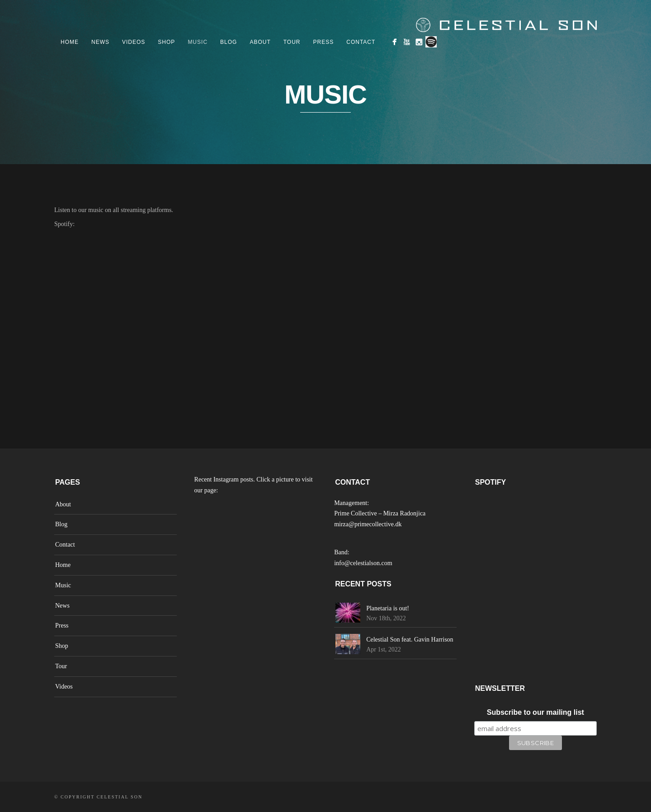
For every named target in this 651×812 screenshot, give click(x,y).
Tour (292, 42)
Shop (166, 42)
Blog (229, 42)
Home (70, 42)
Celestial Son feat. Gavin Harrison (410, 640)
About (260, 42)
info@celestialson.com (363, 563)
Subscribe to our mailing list (535, 712)
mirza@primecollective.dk (368, 524)
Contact (361, 42)
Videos (134, 42)
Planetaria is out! (388, 608)
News (100, 42)
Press (324, 42)
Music (198, 42)
